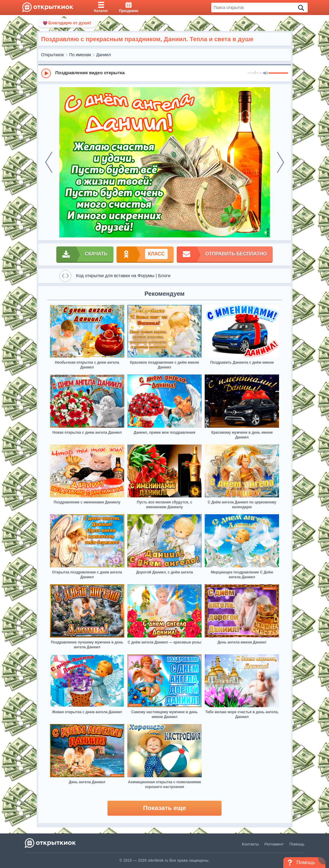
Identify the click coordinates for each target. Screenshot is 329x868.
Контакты (250, 844)
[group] (165, 73)
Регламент (274, 844)
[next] (281, 162)
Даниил (104, 55)
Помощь (297, 844)
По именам (80, 55)
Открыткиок (53, 55)
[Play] (46, 73)
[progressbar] (278, 73)
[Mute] (265, 73)
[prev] (49, 162)
